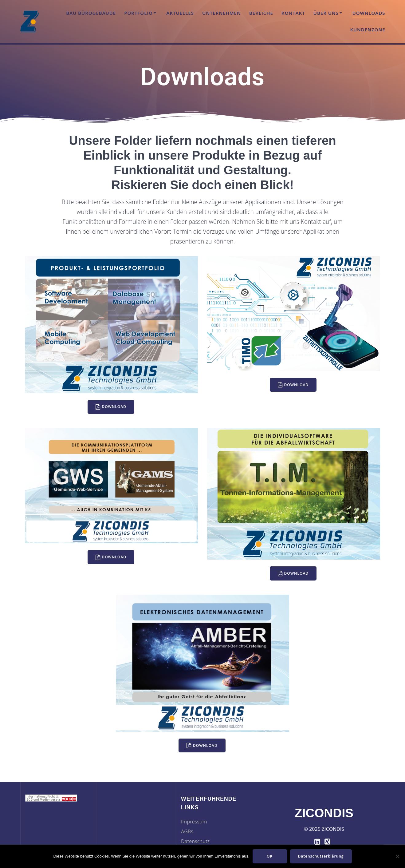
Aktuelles (180, 13)
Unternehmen (222, 13)
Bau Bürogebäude (91, 13)
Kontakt (293, 13)
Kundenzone (368, 30)
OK (270, 856)
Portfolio (138, 13)
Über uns (326, 13)
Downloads (369, 13)
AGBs (187, 831)
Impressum (194, 822)
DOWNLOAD (111, 407)
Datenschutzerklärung (321, 856)
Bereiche (261, 13)
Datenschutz (195, 841)
